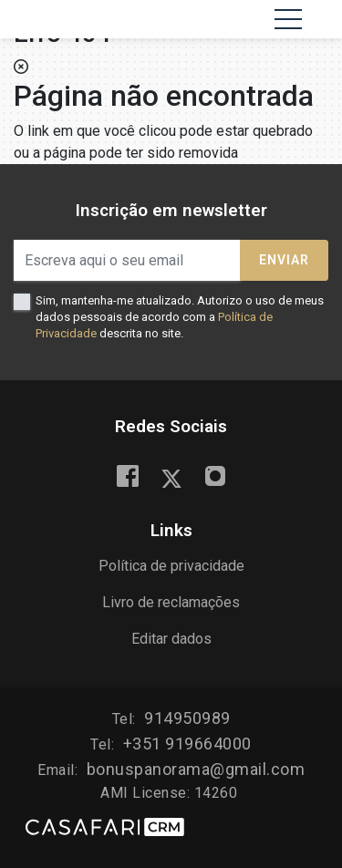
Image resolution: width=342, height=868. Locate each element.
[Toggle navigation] (288, 19)
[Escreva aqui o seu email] (127, 260)
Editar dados (171, 639)
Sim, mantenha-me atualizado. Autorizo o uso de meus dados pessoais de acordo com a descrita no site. (180, 317)
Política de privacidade (171, 566)
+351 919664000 (187, 744)
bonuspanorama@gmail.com (196, 769)
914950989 (187, 718)
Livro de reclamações (171, 602)
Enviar (284, 260)
